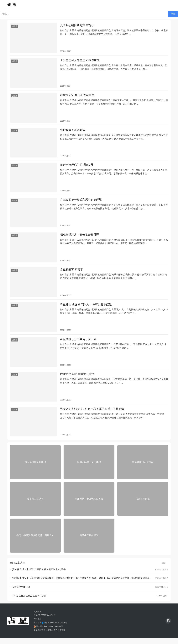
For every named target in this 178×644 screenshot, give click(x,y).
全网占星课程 (17, 568)
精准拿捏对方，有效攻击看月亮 (80, 238)
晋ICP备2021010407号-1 (44, 621)
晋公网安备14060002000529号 (48, 632)
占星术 (15, 26)
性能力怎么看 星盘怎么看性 (77, 379)
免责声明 (38, 617)
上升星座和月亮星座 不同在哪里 (80, 61)
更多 (165, 568)
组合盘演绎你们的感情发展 (77, 167)
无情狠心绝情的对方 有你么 (77, 26)
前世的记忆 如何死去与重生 (77, 96)
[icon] (168, 627)
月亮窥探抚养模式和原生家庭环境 (81, 202)
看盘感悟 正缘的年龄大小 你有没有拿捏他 (86, 308)
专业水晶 (38, 624)
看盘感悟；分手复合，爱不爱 (78, 344)
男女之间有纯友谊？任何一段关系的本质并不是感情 (92, 414)
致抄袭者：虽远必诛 (73, 132)
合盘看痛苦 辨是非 (72, 273)
